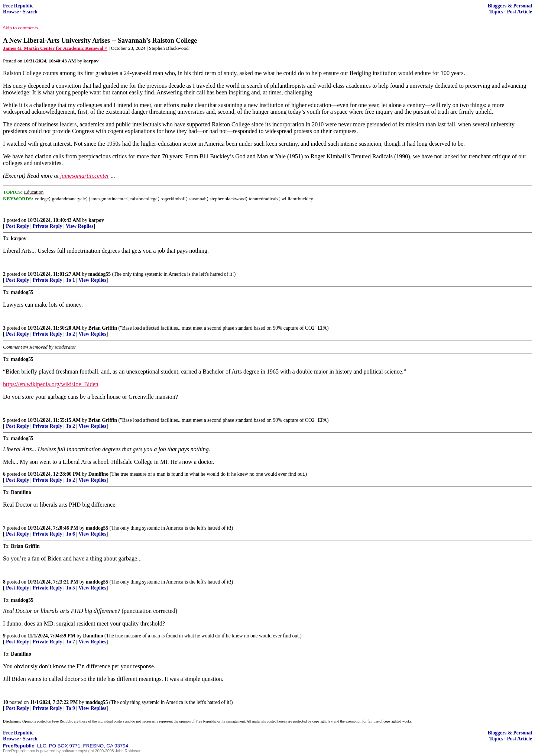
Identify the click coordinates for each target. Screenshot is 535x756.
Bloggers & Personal (510, 6)
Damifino (98, 474)
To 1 (70, 280)
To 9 (70, 708)
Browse (11, 12)
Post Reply (17, 226)
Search (30, 12)
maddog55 (100, 274)
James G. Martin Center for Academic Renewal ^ (55, 48)
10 (6, 702)
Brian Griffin (103, 328)
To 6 (70, 534)
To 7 (70, 642)
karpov (96, 220)
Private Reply (48, 226)
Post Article (519, 12)
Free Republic (18, 6)
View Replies (80, 226)
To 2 (70, 334)
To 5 (70, 588)
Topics (496, 12)
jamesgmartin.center (85, 176)
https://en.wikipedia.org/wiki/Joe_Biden (51, 384)
